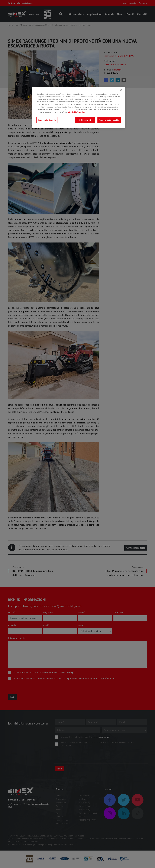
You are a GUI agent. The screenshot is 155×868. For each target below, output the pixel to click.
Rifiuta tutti (85, 120)
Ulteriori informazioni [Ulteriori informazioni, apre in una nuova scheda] (77, 112)
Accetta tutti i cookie (109, 120)
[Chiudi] (121, 90)
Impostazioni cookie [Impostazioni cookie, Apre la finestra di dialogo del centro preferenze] (47, 120)
